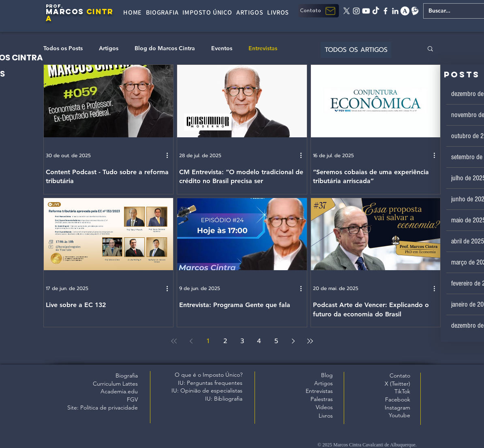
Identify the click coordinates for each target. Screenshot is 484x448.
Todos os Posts (63, 48)
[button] (319, 11)
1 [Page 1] (208, 341)
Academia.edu (119, 391)
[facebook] (385, 11)
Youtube (399, 415)
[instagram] (356, 11)
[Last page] (310, 341)
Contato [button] (400, 375)
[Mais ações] (170, 156)
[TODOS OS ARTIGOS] (356, 50)
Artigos (109, 48)
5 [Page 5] (276, 341)
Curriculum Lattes (115, 384)
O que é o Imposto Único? (209, 375)
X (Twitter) (397, 384)
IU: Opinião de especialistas (207, 390)
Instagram (397, 407)
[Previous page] (191, 341)
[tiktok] (376, 11)
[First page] (174, 341)
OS (78, 12)
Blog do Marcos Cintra (165, 48)
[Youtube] (366, 11)
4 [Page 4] (259, 341)
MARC (59, 12)
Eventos (222, 48)
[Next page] (293, 341)
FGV (132, 399)
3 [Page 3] (242, 341)
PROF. (55, 6)
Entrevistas (263, 48)
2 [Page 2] (225, 341)
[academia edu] (405, 11)
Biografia (127, 375)
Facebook (398, 399)
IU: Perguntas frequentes (210, 383)
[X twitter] (347, 11)
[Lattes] (415, 11)
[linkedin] (395, 11)
